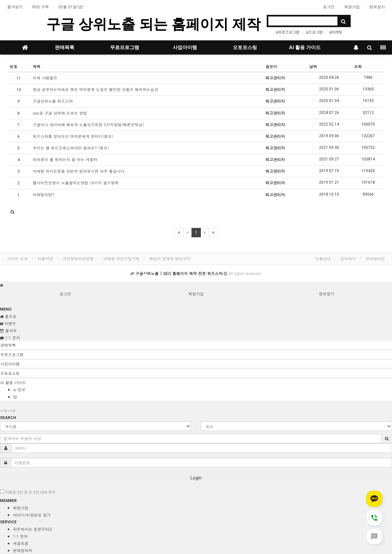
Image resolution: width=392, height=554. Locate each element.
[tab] (196, 345)
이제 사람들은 (45, 78)
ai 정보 (19, 390)
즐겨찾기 (15, 7)
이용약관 (45, 258)
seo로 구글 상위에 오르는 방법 (60, 113)
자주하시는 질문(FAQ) (32, 529)
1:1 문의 (20, 536)
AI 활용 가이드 (305, 47)
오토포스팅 (245, 47)
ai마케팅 (336, 32)
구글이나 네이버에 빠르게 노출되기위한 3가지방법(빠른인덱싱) (88, 124)
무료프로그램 (125, 47)
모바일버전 (375, 258)
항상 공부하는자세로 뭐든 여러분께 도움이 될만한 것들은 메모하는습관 (95, 89)
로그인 (329, 7)
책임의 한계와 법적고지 (170, 258)
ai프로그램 (314, 32)
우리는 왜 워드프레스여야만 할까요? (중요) (71, 148)
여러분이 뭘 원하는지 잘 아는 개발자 (65, 159)
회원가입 (352, 7)
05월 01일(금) (71, 7)
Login (196, 478)
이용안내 (323, 258)
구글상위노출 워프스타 (53, 101)
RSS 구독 (41, 7)
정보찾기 (377, 7)
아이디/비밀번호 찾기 (32, 515)
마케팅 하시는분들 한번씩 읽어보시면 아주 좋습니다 (78, 171)
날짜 (313, 66)
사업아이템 (185, 47)
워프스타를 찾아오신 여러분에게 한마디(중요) (73, 136)
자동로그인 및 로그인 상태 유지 (28, 492)
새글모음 (21, 543)
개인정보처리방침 (78, 258)
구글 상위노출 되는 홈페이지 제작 (154, 24)
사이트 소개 (17, 258)
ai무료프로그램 (287, 32)
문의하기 (348, 258)
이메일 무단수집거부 (121, 258)
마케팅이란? (43, 195)
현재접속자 (23, 550)
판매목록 (65, 47)
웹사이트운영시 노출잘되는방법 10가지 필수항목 (76, 183)
